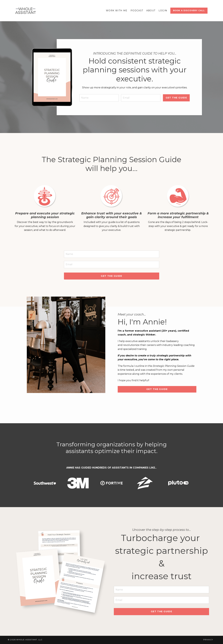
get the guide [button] (176, 98)
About (151, 11)
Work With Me (117, 11)
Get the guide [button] (111, 276)
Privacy (208, 640)
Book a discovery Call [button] (189, 10)
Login (163, 11)
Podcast (137, 11)
